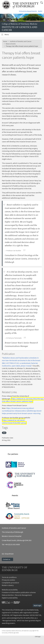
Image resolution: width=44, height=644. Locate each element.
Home (5, 41)
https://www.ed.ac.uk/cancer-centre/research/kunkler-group (14, 422)
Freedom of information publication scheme (19, 592)
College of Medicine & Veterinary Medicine (20, 24)
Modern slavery (8, 585)
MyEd (40, 11)
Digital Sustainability (10, 598)
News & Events (11, 44)
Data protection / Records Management (17, 595)
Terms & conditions (9, 577)
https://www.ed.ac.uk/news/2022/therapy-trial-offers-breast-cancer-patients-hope (23, 400)
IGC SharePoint (8, 554)
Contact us (7, 559)
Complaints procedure (10, 583)
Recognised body (9, 621)
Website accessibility (10, 590)
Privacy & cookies (8, 580)
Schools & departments (28, 11)
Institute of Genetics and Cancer (21, 41)
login (39, 637)
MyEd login (37, 605)
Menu (8, 35)
